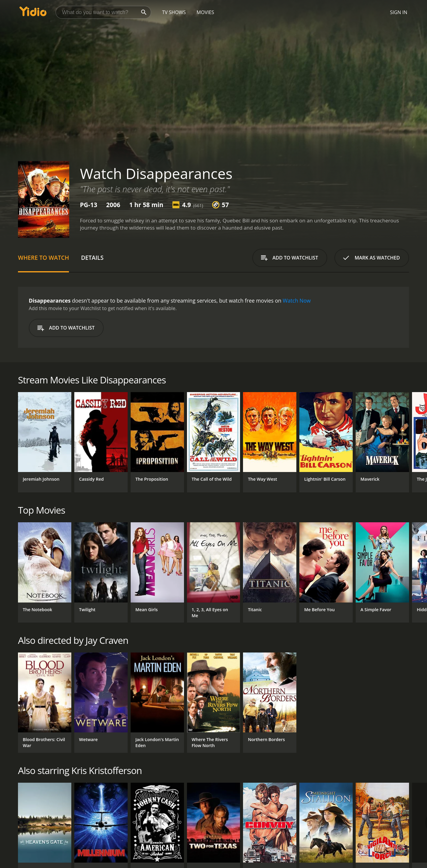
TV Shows (174, 12)
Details (92, 258)
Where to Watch (43, 258)
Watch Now (297, 301)
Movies (205, 12)
